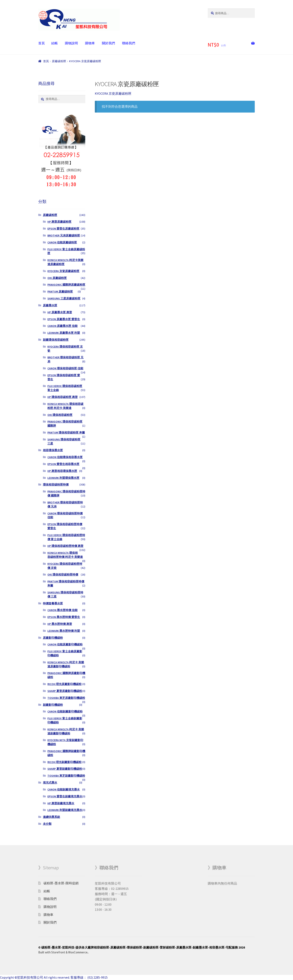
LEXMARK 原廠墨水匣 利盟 (64, 333)
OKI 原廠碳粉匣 (57, 278)
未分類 (47, 824)
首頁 (42, 43)
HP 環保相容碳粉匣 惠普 (63, 397)
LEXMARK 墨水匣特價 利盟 (64, 631)
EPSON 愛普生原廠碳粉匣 (63, 229)
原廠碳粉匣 (59, 61)
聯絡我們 (129, 43)
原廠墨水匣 (50, 305)
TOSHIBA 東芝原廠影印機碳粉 (66, 698)
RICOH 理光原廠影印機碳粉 (65, 684)
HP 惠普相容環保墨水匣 (62, 471)
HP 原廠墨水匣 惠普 (60, 312)
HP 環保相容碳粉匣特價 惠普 (65, 546)
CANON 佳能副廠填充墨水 (64, 789)
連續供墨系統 (51, 817)
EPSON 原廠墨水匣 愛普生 (64, 319)
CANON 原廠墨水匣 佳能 (62, 326)
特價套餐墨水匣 (53, 603)
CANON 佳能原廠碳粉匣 (62, 242)
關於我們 (108, 43)
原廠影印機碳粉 (53, 638)
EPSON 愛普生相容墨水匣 (63, 464)
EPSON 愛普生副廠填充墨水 (65, 796)
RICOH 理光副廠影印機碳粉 (65, 762)
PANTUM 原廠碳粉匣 (60, 292)
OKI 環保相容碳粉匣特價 (63, 575)
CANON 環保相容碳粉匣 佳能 (65, 368)
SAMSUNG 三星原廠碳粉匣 (64, 298)
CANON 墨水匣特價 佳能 (62, 610)
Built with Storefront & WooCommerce (63, 952)
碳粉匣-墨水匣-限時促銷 (61, 883)
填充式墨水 (50, 783)
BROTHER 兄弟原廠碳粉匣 (64, 235)
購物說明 (71, 43)
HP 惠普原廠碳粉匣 (59, 222)
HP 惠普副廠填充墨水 (61, 803)
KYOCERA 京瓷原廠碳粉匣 (63, 271)
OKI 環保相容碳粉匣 (60, 415)
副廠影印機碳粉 (53, 705)
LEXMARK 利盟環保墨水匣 (63, 478)
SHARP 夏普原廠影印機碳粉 (65, 691)
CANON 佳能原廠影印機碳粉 (65, 644)
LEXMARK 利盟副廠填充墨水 (65, 810)
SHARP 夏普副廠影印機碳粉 (65, 769)
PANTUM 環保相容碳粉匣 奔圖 (66, 433)
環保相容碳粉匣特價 (56, 485)
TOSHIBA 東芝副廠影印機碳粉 (66, 776)
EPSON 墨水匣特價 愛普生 (64, 617)
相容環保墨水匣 (53, 450)
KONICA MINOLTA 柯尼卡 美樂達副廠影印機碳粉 (66, 731)
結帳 (55, 43)
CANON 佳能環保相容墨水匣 (65, 457)
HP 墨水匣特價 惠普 (60, 624)
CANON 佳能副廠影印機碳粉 (65, 711)
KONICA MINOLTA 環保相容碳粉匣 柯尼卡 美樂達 (65, 406)
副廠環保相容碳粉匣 (56, 340)
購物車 (90, 43)
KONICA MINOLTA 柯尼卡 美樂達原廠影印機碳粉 (66, 664)
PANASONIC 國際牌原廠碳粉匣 (66, 285)
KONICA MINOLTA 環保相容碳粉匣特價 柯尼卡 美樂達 (65, 555)
